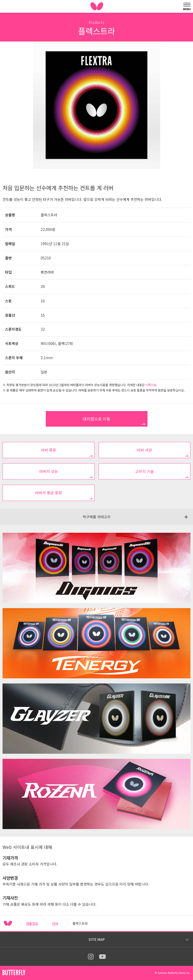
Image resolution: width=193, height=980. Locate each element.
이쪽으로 (151, 385)
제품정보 (32, 923)
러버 (55, 923)
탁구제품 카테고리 (97, 517)
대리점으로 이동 (96, 419)
